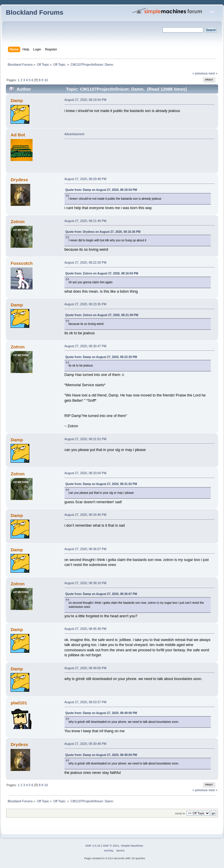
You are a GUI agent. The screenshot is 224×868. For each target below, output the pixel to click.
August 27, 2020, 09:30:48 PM (85, 744)
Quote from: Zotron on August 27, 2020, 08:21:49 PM (102, 315)
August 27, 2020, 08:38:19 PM (85, 583)
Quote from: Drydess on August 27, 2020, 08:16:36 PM (103, 232)
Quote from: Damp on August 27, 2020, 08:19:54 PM (101, 190)
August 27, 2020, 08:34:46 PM (85, 515)
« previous (200, 73)
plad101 (19, 703)
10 (46, 80)
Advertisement (74, 134)
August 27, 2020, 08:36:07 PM (85, 549)
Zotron (17, 222)
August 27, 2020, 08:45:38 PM (85, 629)
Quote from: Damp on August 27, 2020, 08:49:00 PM (101, 713)
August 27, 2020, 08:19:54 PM (85, 100)
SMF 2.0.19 (93, 846)
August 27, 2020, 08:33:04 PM (85, 473)
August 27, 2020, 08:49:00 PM (85, 668)
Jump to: (180, 813)
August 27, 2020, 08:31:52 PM (85, 439)
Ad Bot (18, 135)
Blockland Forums (35, 12)
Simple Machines (132, 846)
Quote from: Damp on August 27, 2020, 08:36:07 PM (101, 594)
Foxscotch (22, 263)
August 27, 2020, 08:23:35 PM (85, 304)
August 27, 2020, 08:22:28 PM (85, 262)
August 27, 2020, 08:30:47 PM (85, 346)
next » (213, 73)
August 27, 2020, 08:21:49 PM (85, 221)
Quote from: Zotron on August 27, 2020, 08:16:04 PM (102, 273)
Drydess (19, 180)
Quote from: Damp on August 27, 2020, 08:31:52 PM (101, 484)
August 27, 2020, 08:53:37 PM (85, 702)
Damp (17, 100)
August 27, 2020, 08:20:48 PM (85, 179)
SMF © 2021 (111, 846)
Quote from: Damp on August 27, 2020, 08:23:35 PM (101, 357)
